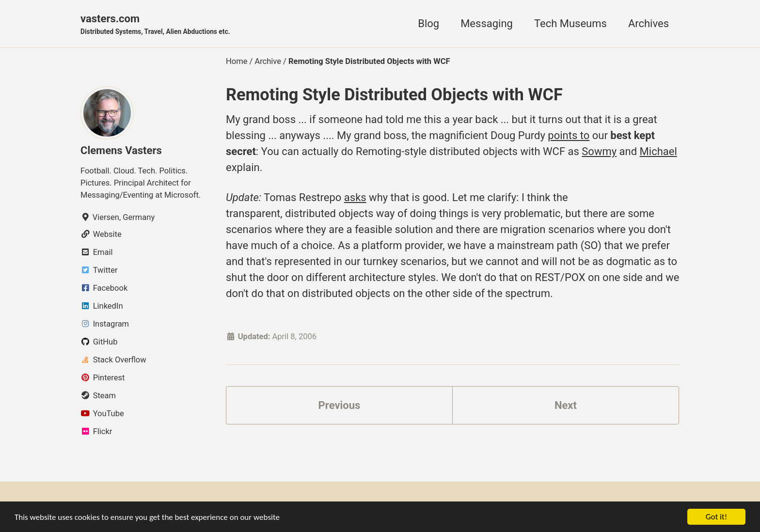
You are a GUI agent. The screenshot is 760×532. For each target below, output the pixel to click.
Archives (649, 23)
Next (566, 405)
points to (569, 135)
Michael (658, 151)
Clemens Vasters (121, 150)
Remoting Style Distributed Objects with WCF (394, 94)
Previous (340, 405)
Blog (428, 23)
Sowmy (599, 151)
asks (355, 197)
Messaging (487, 23)
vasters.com (155, 25)
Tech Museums (570, 23)
